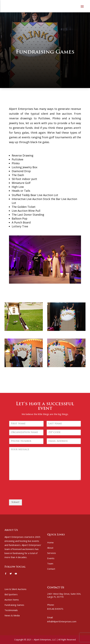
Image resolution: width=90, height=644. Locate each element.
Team (50, 563)
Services (52, 553)
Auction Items (12, 600)
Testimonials (11, 610)
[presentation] (32, 494)
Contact (51, 569)
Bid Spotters (11, 594)
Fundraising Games (14, 605)
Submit (15, 502)
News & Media (12, 615)
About (50, 548)
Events (51, 558)
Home (50, 542)
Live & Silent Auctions (15, 589)
